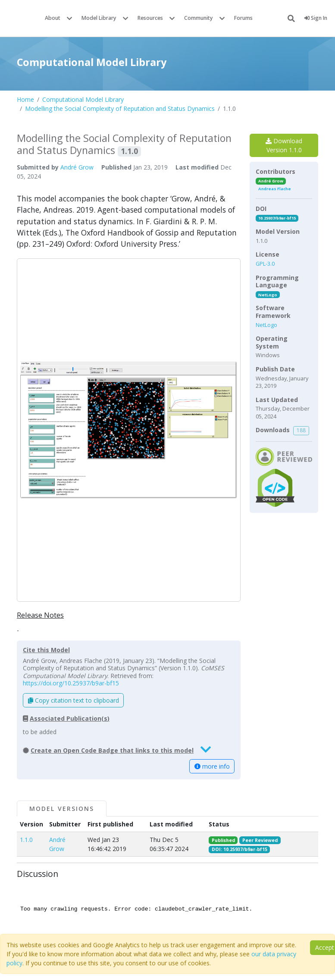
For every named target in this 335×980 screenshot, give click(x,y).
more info (212, 766)
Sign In (316, 18)
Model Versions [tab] (62, 809)
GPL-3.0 (265, 264)
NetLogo (268, 295)
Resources (150, 18)
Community (199, 18)
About (53, 18)
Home (25, 99)
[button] (129, 430)
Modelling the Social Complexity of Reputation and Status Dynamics (120, 108)
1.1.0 (26, 840)
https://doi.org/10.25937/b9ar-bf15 (71, 683)
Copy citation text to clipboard (74, 700)
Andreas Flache (275, 189)
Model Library (99, 18)
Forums (243, 18)
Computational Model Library (83, 99)
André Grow (77, 167)
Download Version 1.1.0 (284, 145)
